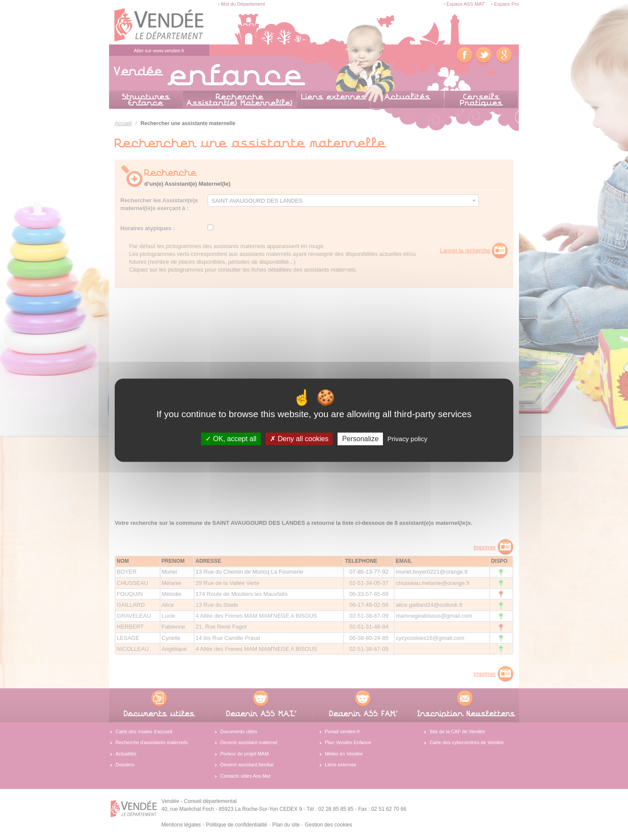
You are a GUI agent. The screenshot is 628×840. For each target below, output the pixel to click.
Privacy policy (407, 439)
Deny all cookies (299, 439)
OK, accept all (231, 439)
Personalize (360, 439)
